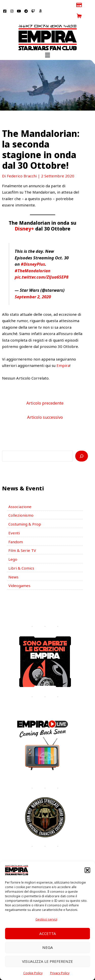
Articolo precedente (45, 392)
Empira (63, 355)
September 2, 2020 (33, 286)
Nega (48, 947)
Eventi (14, 522)
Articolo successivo (45, 406)
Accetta (48, 933)
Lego (13, 548)
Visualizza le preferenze (48, 961)
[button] (87, 870)
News (13, 566)
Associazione (20, 495)
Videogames (19, 575)
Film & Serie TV (22, 539)
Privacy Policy (60, 973)
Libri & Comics (21, 557)
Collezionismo (21, 504)
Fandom (16, 531)
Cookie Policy (33, 973)
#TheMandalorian (33, 259)
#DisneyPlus (33, 253)
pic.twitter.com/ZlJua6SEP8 (42, 266)
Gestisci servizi (46, 919)
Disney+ (24, 218)
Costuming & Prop (25, 513)
